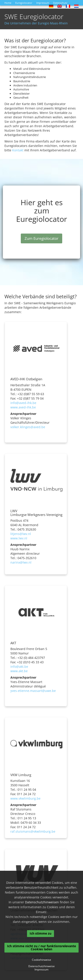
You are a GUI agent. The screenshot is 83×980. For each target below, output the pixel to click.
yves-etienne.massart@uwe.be (33, 691)
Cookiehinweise (41, 960)
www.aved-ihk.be (23, 407)
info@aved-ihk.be (23, 403)
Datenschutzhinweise (41, 966)
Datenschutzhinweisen (42, 902)
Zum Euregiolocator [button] (41, 238)
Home (8, 3)
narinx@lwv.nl (21, 562)
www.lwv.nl (19, 538)
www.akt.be (19, 671)
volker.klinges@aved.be (28, 427)
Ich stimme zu (41, 933)
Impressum (43, 3)
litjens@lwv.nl (21, 534)
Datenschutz (60, 3)
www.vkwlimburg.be (25, 798)
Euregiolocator (24, 3)
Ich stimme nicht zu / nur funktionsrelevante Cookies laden (41, 948)
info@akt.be (19, 667)
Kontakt (18, 150)
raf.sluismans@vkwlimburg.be (33, 831)
